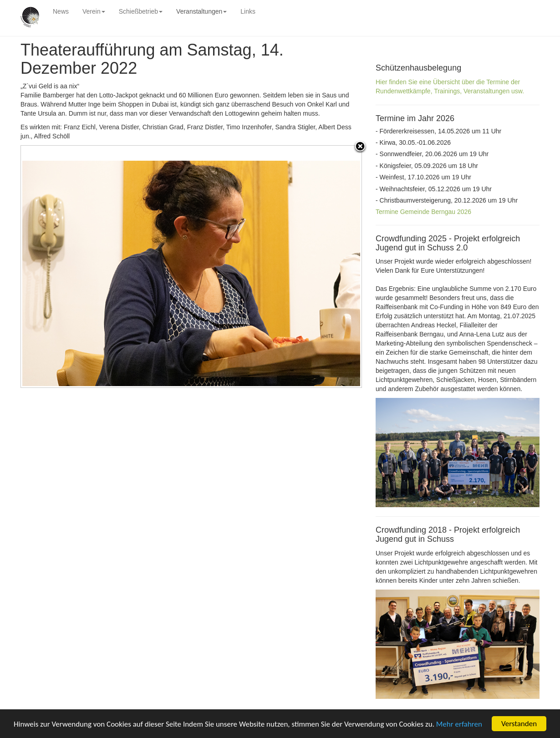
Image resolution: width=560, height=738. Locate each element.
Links (248, 11)
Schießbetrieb (141, 11)
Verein (94, 11)
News (61, 11)
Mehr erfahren (459, 724)
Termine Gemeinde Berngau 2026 (423, 212)
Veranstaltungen (201, 11)
